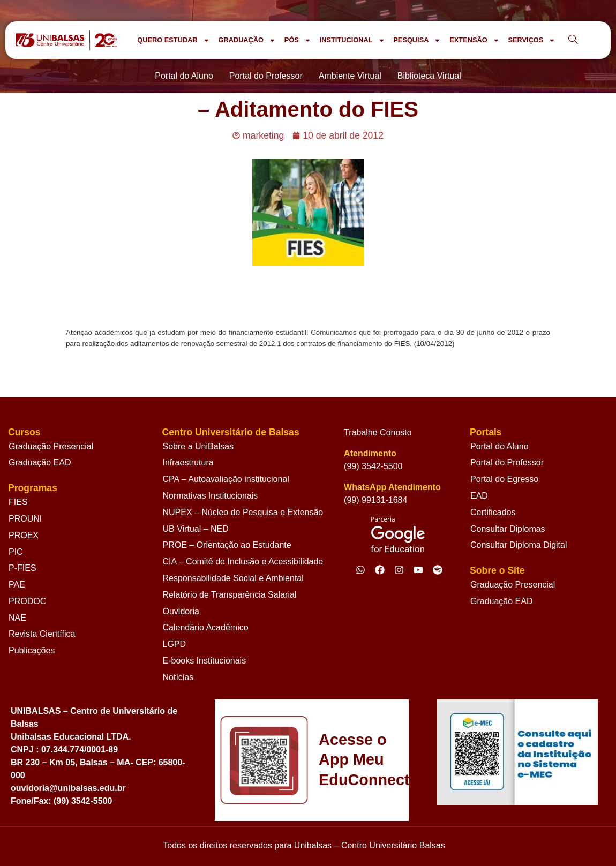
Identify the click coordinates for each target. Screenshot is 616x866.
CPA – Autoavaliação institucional (226, 479)
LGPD (175, 644)
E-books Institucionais (205, 661)
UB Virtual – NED (196, 529)
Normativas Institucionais (211, 496)
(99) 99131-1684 (375, 500)
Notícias (178, 677)
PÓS (298, 40)
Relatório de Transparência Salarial (230, 595)
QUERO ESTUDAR (173, 40)
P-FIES (22, 568)
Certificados (493, 512)
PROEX (24, 535)
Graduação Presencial (51, 446)
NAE (17, 618)
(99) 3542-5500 (373, 466)
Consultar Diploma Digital (519, 545)
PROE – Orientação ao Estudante (227, 545)
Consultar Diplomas (508, 529)
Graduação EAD (40, 462)
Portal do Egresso (504, 479)
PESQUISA (417, 40)
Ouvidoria (181, 611)
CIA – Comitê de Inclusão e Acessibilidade (243, 562)
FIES (18, 502)
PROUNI (25, 519)
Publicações (32, 650)
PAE (17, 585)
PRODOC (27, 601)
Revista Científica (42, 634)
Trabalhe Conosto (378, 432)
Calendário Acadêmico (206, 627)
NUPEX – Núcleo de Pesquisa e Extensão (243, 512)
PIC (16, 552)
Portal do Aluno (499, 446)
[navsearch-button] (573, 40)
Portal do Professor (507, 462)
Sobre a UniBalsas (198, 446)
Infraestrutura (188, 462)
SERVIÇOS (532, 40)
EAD (479, 496)
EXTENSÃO (474, 40)
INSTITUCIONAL (352, 40)
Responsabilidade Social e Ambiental (233, 578)
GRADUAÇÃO (247, 40)
